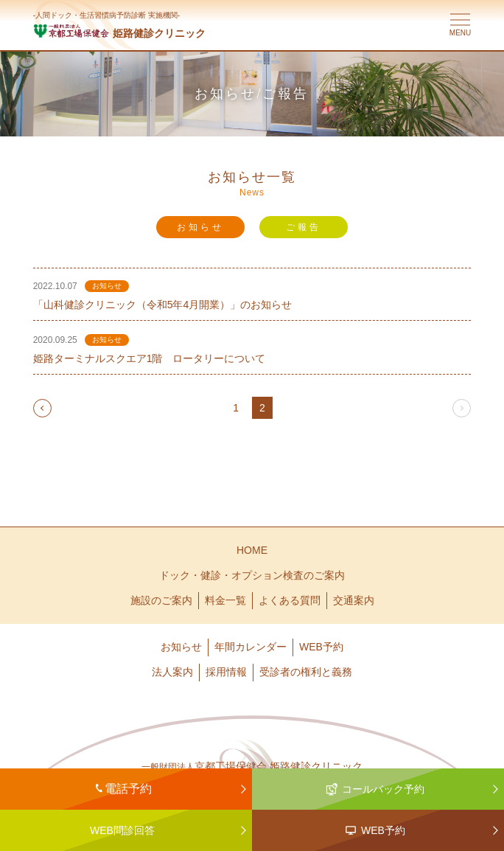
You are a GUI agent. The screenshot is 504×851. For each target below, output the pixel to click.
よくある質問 (290, 600)
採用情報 (226, 672)
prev (43, 408)
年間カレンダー (251, 647)
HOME (252, 550)
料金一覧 (225, 600)
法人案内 (172, 672)
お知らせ (200, 227)
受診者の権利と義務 (306, 672)
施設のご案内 (161, 600)
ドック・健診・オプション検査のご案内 (252, 575)
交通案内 (354, 600)
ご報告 (304, 227)
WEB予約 (321, 647)
